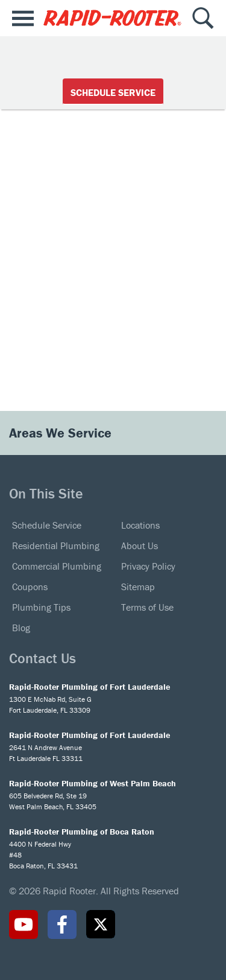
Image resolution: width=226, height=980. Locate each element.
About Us (140, 546)
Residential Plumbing (56, 546)
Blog (21, 628)
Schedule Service (113, 92)
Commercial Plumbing (57, 566)
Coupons (30, 587)
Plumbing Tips (41, 607)
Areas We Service (62, 433)
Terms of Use (147, 607)
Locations (140, 525)
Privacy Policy (148, 566)
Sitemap (138, 587)
